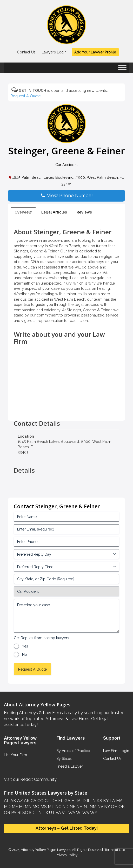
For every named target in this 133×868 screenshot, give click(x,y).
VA (58, 813)
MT (51, 807)
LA (112, 801)
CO (40, 801)
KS (99, 801)
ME (14, 807)
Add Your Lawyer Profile (95, 52)
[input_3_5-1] (66, 554)
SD (31, 813)
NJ (86, 807)
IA (78, 801)
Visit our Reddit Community (30, 779)
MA (119, 801)
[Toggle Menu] (122, 69)
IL (88, 801)
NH (79, 807)
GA (67, 801)
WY (93, 813)
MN (28, 807)
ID (83, 801)
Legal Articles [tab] (54, 212)
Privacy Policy (66, 855)
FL (60, 801)
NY (107, 807)
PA (13, 813)
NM (92, 807)
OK (121, 807)
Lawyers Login (54, 52)
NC (58, 807)
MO (35, 807)
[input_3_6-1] (66, 567)
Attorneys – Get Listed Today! (67, 828)
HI (73, 801)
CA (33, 801)
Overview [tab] (23, 212)
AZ (19, 801)
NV (100, 807)
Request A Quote (26, 96)
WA (71, 813)
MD (7, 807)
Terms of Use (115, 850)
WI (78, 813)
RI (19, 813)
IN (93, 801)
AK (13, 801)
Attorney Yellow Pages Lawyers (46, 850)
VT (64, 813)
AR (26, 801)
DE (54, 801)
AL (7, 801)
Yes (25, 646)
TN (38, 813)
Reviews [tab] (84, 212)
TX (45, 813)
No (25, 655)
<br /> (66, 408)
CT (47, 801)
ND (65, 807)
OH (114, 807)
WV (85, 813)
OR (7, 813)
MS (43, 807)
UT (51, 813)
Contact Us (26, 52)
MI (21, 807)
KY (105, 801)
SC (25, 813)
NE (72, 807)
